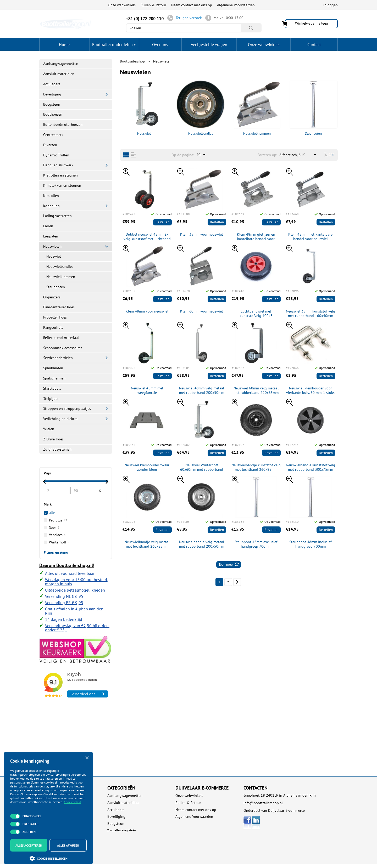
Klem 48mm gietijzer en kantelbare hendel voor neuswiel (256, 237)
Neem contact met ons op (192, 5)
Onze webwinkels (122, 5)
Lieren (48, 226)
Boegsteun (52, 104)
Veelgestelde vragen (209, 44)
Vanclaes (57, 535)
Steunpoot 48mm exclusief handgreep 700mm (256, 544)
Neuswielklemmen (257, 108)
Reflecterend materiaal (61, 338)
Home (64, 44)
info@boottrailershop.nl (263, 803)
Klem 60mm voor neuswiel (201, 311)
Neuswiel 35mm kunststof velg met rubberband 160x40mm (311, 314)
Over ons (160, 44)
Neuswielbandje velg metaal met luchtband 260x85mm (147, 544)
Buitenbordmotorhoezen (63, 124)
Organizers (52, 297)
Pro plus (58, 520)
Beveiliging (52, 94)
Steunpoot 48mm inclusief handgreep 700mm (310, 544)
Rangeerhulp (53, 327)
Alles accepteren (29, 845)
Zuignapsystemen (57, 449)
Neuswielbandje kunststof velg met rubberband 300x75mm (311, 467)
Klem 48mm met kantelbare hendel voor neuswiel (310, 237)
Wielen (49, 429)
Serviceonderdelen (58, 358)
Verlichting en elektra (60, 419)
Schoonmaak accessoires (63, 348)
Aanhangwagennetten (61, 64)
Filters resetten (56, 552)
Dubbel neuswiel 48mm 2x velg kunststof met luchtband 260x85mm (147, 237)
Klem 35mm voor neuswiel (201, 234)
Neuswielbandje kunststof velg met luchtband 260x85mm (256, 467)
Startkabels (52, 388)
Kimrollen (51, 196)
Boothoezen (53, 114)
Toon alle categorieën (122, 830)
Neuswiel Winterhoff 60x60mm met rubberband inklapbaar (202, 467)
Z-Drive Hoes (53, 439)
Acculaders (52, 84)
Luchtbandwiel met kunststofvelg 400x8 (256, 314)
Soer (54, 527)
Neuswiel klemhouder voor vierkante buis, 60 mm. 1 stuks (310, 390)
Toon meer (229, 565)
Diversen (50, 145)
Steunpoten (313, 108)
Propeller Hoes (55, 317)
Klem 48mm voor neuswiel (147, 311)
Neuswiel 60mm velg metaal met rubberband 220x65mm (256, 390)
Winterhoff (59, 542)
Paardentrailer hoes (59, 307)
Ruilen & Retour (153, 5)
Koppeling (51, 206)
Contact (314, 44)
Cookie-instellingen (49, 858)
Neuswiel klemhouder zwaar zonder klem (147, 467)
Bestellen (162, 222)
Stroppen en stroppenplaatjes (67, 409)
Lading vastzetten (57, 216)
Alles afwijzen (68, 845)
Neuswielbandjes (201, 108)
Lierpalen (51, 236)
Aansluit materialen (59, 74)
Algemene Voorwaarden (236, 5)
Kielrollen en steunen (60, 175)
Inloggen (331, 5)
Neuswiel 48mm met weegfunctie (147, 390)
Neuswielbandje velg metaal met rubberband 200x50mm (202, 544)
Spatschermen (54, 378)
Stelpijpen (51, 399)
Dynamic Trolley (56, 155)
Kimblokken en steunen (62, 185)
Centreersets (53, 135)
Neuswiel (144, 108)
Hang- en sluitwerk (58, 165)
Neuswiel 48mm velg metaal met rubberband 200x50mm (202, 390)
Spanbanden (53, 368)
